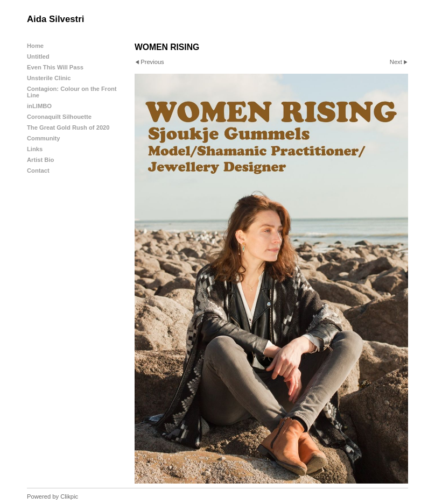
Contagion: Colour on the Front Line (72, 92)
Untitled (38, 56)
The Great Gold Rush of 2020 (68, 127)
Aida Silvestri (55, 19)
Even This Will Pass (55, 67)
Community (44, 138)
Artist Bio (40, 160)
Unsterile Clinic (49, 78)
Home (35, 46)
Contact (38, 171)
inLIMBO (39, 106)
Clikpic (69, 496)
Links (35, 149)
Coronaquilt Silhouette (59, 117)
